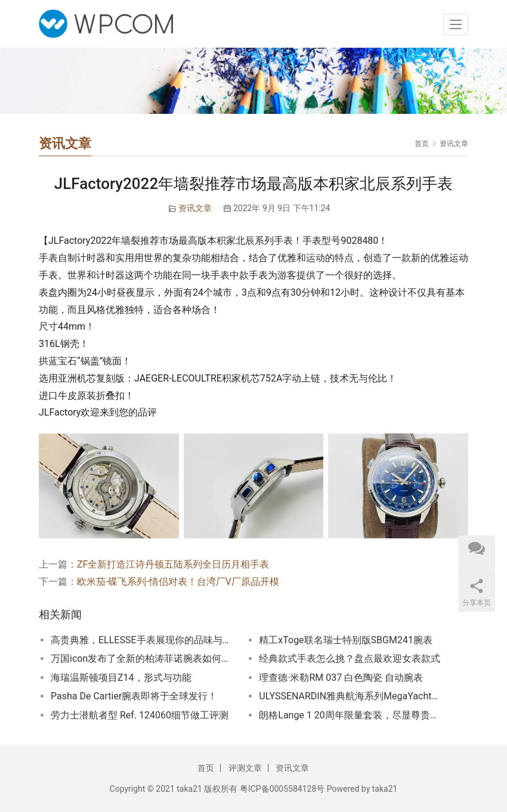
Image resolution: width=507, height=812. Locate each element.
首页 (422, 144)
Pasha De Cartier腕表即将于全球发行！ (134, 696)
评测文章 (245, 768)
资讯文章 (195, 208)
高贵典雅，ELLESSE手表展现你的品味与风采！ (142, 640)
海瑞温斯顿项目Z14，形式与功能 (121, 678)
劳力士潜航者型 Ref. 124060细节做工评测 (140, 715)
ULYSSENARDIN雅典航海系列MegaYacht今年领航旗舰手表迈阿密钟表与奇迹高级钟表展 (350, 696)
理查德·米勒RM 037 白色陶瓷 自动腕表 (341, 678)
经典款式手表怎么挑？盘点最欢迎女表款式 (350, 658)
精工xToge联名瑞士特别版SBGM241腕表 (346, 640)
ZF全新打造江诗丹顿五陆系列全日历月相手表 (173, 564)
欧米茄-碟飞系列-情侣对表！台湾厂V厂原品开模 (178, 582)
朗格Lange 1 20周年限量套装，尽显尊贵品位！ (350, 715)
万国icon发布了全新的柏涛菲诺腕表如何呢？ (142, 658)
